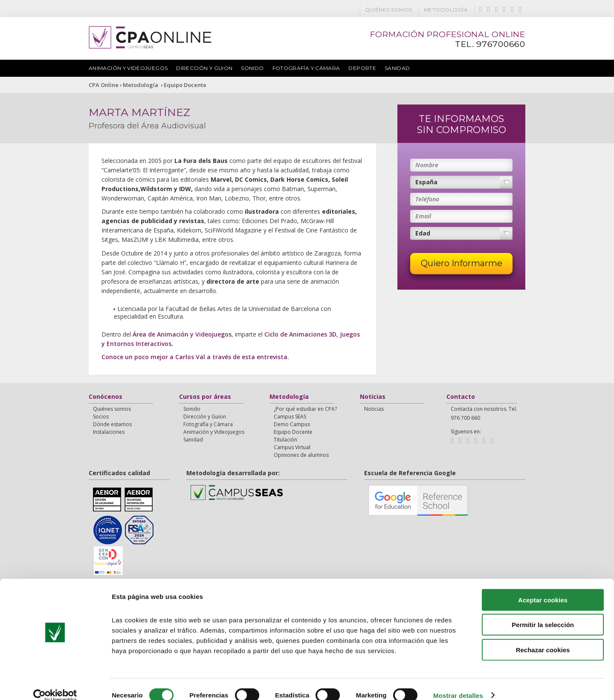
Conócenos (106, 397)
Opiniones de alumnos (301, 455)
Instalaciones (109, 432)
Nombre (427, 165)
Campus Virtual (292, 447)
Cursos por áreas (205, 397)
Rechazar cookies (543, 638)
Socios (101, 417)
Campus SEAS (290, 417)
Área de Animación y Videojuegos (182, 334)
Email (423, 216)
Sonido (252, 68)
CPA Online (104, 85)
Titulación (285, 440)
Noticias (373, 397)
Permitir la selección (543, 613)
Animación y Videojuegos (128, 68)
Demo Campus (292, 424)
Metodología (446, 10)
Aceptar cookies (543, 588)
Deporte (362, 68)
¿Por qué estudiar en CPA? (305, 409)
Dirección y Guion (204, 68)
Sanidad (397, 68)
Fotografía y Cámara (306, 68)
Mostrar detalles (458, 683)
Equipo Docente (185, 85)
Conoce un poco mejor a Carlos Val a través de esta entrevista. (195, 357)
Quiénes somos (389, 10)
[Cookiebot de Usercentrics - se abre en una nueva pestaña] (55, 683)
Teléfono (427, 199)
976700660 (501, 44)
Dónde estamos (112, 424)
